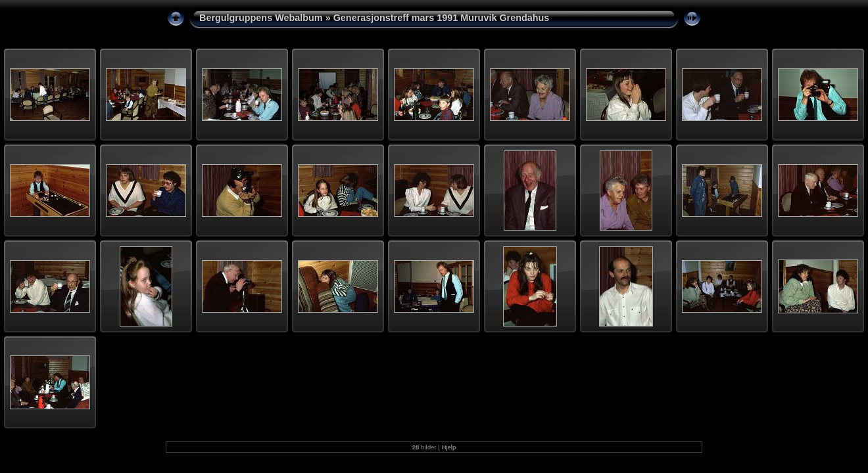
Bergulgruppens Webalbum (261, 18)
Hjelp (448, 447)
